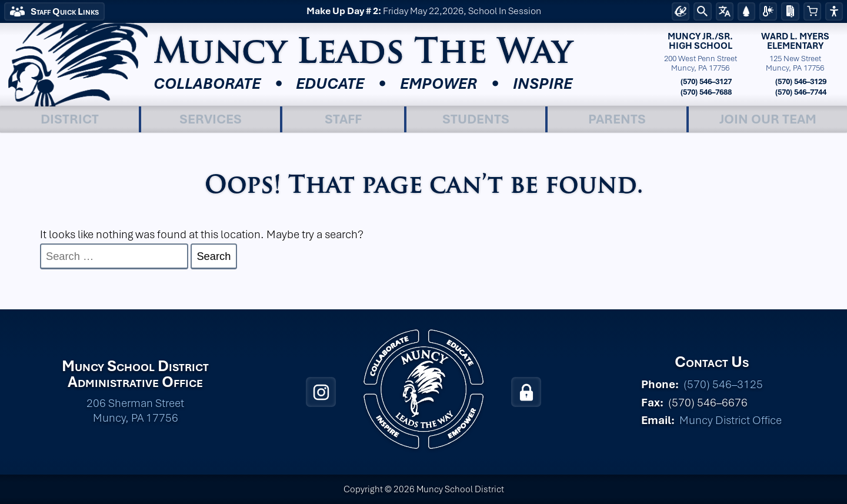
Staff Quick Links (65, 11)
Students (476, 119)
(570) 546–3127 (705, 81)
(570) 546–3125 (723, 384)
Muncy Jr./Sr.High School (700, 41)
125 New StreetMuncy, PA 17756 (795, 63)
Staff (343, 119)
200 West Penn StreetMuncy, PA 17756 (701, 63)
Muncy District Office (731, 420)
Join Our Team (768, 119)
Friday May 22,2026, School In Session (424, 11)
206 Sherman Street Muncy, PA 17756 (135, 410)
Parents (617, 119)
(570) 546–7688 (705, 92)
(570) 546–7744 (800, 92)
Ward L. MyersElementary (795, 41)
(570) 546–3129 (800, 81)
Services (211, 119)
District (70, 119)
